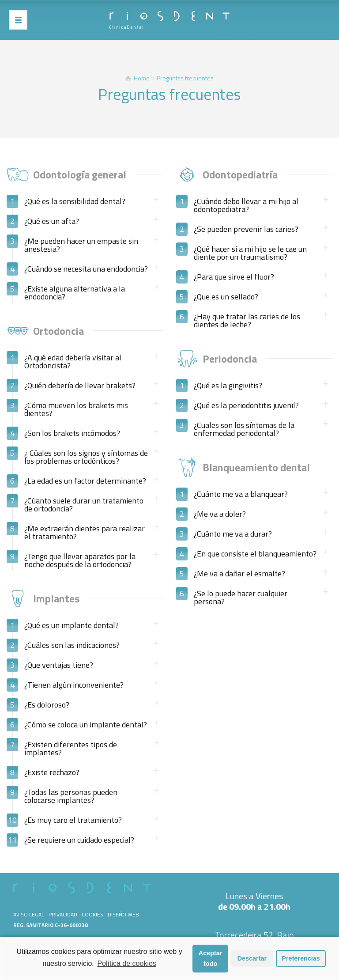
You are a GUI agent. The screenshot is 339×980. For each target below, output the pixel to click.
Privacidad (63, 914)
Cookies (92, 914)
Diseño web (123, 914)
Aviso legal (29, 914)
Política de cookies (126, 967)
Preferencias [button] (301, 961)
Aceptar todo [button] (211, 961)
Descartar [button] (252, 961)
